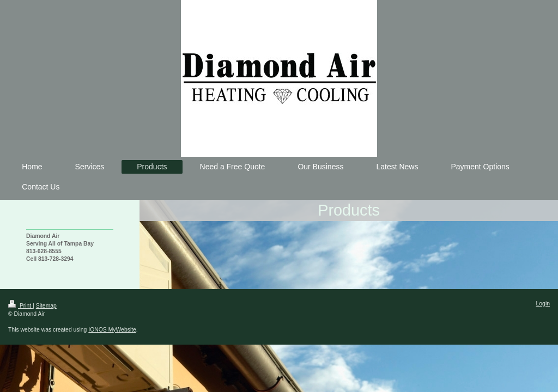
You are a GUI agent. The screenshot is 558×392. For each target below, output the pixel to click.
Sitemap (46, 306)
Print (20, 306)
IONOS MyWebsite (112, 330)
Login (543, 304)
